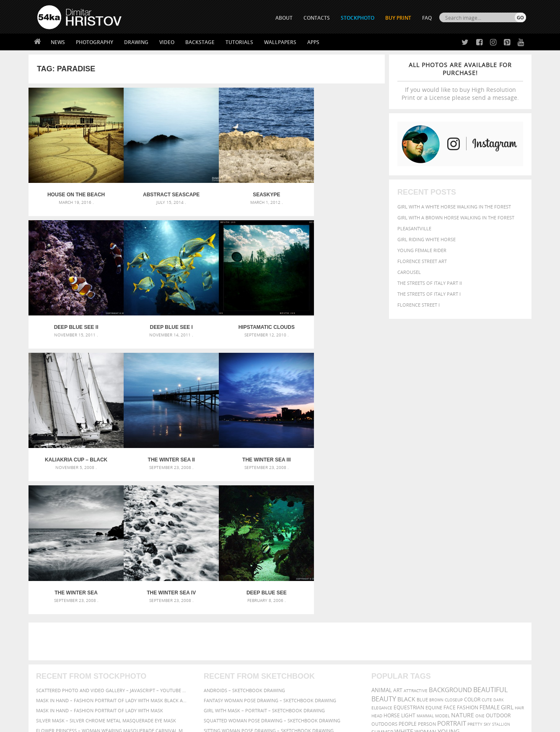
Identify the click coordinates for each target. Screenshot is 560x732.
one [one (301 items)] (480, 565)
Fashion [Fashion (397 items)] (468, 556)
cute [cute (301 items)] (487, 549)
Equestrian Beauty (125, 703)
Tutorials (239, 42)
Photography (95, 42)
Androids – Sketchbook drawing (244, 539)
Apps (313, 42)
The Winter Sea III (73, 442)
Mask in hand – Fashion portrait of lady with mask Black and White (112, 549)
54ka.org (107, 723)
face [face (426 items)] (450, 556)
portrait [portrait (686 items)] (452, 572)
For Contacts (175, 673)
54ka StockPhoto (58, 642)
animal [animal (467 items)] (382, 539)
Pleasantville (414, 228)
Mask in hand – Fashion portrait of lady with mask (100, 559)
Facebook (301, 643)
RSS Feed (212, 703)
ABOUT (284, 18)
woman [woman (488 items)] (425, 581)
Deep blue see (340, 442)
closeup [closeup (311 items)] (454, 549)
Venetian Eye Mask (175, 703)
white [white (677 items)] (404, 581)
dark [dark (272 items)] (499, 549)
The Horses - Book (59, 663)
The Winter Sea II (340, 315)
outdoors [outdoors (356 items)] (384, 573)
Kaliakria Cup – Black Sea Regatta (251, 315)
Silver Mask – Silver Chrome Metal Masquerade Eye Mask (106, 569)
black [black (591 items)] (406, 548)
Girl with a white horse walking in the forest (454, 207)
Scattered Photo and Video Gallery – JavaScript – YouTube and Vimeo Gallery (112, 539)
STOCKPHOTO (358, 18)
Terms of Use (153, 723)
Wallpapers (280, 42)
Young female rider (422, 250)
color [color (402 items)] (472, 548)
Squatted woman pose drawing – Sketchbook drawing (272, 569)
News (58, 42)
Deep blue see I (73, 315)
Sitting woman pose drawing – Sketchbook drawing (269, 580)
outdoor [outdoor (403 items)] (498, 564)
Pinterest (301, 665)
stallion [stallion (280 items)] (501, 573)
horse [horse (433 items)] (392, 564)
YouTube (299, 676)
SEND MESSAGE (452, 648)
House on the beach (73, 189)
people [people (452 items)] (408, 573)
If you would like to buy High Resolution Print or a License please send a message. (460, 81)
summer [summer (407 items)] (382, 581)
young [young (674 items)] (449, 581)
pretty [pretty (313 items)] (475, 573)
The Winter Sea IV (251, 442)
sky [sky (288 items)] (487, 573)
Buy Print (398, 18)
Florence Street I (419, 305)
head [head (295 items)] (377, 565)
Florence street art (422, 261)
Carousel (409, 272)
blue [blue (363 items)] (422, 548)
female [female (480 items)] (490, 556)
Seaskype (251, 189)
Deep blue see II (340, 189)
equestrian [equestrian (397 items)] (409, 556)
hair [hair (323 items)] (519, 557)
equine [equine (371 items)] (434, 556)
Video (167, 42)
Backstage (200, 42)
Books (166, 653)
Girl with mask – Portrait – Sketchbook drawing (264, 559)
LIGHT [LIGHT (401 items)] (408, 564)
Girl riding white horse (426, 239)
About (166, 632)
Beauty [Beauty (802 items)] (384, 548)
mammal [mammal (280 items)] (425, 565)
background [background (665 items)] (450, 539)
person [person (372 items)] (427, 573)
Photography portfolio (68, 653)
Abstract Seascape (162, 189)
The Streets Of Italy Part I (429, 294)
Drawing (136, 42)
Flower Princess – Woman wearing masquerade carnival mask (112, 580)
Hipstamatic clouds (162, 315)
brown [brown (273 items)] (436, 549)
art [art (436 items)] (398, 539)
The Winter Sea (162, 442)
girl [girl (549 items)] (507, 556)
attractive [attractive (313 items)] (416, 539)
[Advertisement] (282, 490)
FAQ (427, 18)
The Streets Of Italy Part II (430, 283)
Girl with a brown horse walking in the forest (456, 218)
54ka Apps (49, 673)
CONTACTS (317, 18)
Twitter (299, 632)
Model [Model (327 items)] (442, 565)
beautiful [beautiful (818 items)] (490, 539)
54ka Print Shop (56, 632)
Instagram (302, 654)
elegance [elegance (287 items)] (382, 557)
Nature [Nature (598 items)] (463, 564)
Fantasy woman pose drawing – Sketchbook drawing (270, 549)
